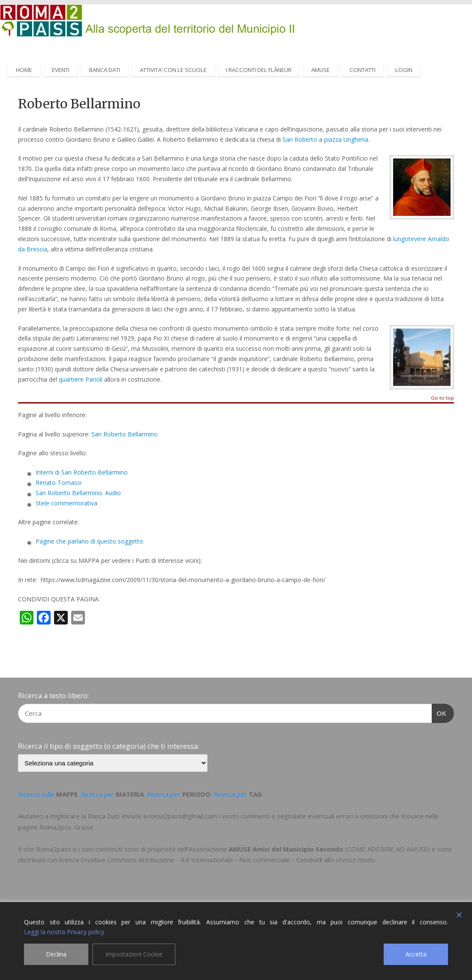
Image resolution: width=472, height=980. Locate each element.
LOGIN (404, 70)
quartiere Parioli (81, 379)
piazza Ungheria (346, 139)
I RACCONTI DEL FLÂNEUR (259, 70)
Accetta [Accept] (416, 954)
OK (439, 712)
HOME (24, 70)
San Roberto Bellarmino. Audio (78, 493)
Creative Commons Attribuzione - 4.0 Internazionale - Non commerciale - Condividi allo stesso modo (228, 860)
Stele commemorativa (66, 503)
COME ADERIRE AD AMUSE (388, 849)
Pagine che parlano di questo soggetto (89, 541)
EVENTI (61, 70)
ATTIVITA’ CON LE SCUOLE (173, 70)
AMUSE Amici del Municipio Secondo (286, 849)
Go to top (442, 398)
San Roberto (300, 139)
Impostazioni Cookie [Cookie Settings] (134, 954)
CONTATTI (362, 70)
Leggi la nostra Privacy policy (64, 932)
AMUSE (320, 70)
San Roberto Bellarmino (125, 434)
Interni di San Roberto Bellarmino (82, 472)
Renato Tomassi (59, 483)
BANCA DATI (105, 70)
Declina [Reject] (56, 954)
